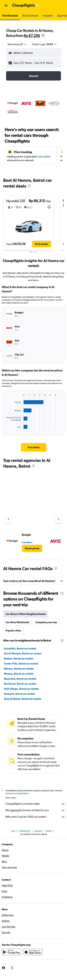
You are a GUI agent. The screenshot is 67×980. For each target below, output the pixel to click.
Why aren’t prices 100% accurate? (35, 817)
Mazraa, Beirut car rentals (19, 674)
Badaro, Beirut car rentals (19, 659)
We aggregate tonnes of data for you (35, 810)
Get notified (44, 157)
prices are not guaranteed (17, 793)
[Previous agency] (9, 519)
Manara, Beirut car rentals (19, 669)
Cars (13, 831)
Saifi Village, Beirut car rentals (21, 689)
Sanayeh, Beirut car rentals (19, 694)
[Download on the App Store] (33, 952)
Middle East (25, 831)
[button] (6, 6)
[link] (34, 447)
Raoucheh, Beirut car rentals (20, 679)
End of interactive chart (5, 428)
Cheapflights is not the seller (35, 804)
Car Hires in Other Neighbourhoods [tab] (26, 614)
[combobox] (17, 44)
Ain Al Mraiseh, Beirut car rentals (23, 654)
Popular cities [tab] (13, 631)
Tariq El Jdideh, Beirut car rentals (23, 699)
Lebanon (38, 831)
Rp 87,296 (32, 36)
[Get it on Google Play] (11, 952)
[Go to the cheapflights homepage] (25, 6)
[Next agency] (58, 519)
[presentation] (43, 35)
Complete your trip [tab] (46, 622)
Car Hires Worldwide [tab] (17, 622)
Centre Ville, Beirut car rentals (21, 664)
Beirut (49, 831)
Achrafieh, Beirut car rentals (20, 648)
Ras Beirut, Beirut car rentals (20, 684)
